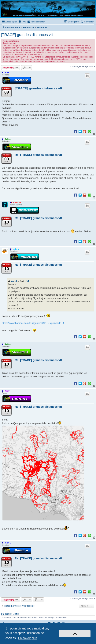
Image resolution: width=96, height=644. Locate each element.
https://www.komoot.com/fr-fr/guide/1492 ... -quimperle (31, 323)
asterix (16, 249)
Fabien (8, 139)
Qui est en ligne (10, 614)
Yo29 (7, 391)
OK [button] (75, 634)
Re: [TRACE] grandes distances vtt (38, 155)
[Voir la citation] (28, 281)
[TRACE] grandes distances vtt (27, 35)
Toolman (17, 202)
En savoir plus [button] (28, 638)
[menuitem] (22, 22)
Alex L (8, 73)
